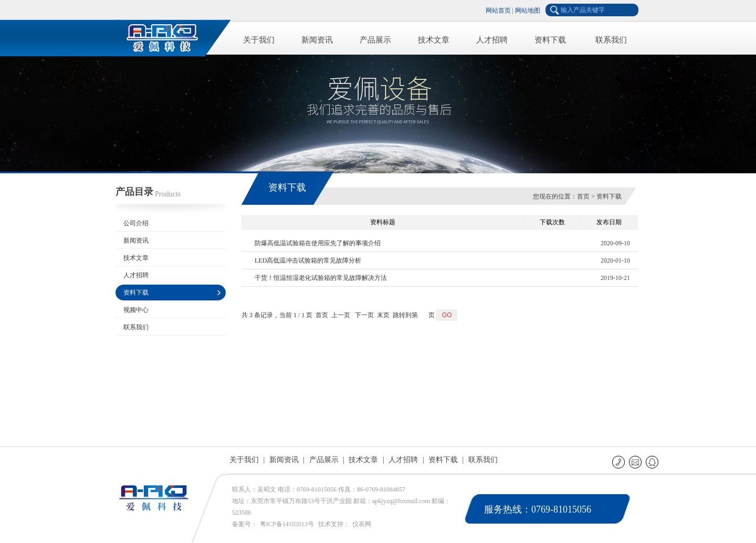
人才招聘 (492, 40)
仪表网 (362, 524)
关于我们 (259, 40)
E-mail (636, 462)
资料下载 (550, 40)
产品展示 (375, 40)
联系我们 (611, 40)
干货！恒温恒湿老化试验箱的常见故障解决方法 (321, 278)
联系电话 (619, 462)
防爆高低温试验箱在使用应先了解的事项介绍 (318, 243)
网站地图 (528, 11)
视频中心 (136, 310)
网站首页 (498, 11)
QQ (653, 462)
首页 (583, 196)
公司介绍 (136, 223)
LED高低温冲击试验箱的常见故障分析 (308, 260)
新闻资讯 (317, 40)
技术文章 (434, 40)
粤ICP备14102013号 (287, 524)
